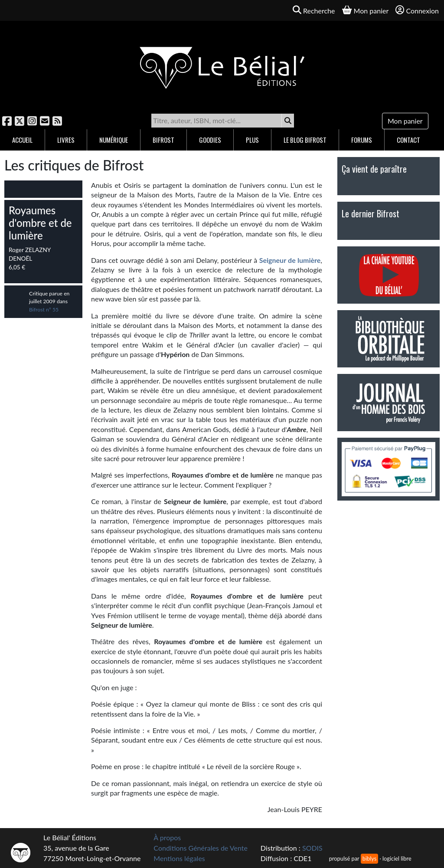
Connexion (417, 10)
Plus (252, 140)
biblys (369, 858)
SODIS (312, 848)
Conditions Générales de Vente (201, 848)
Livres (66, 140)
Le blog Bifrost (305, 140)
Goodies (210, 140)
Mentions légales (179, 858)
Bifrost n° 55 (44, 310)
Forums (362, 140)
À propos (167, 837)
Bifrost (163, 140)
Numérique (114, 140)
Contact (408, 140)
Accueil (22, 140)
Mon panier (405, 121)
